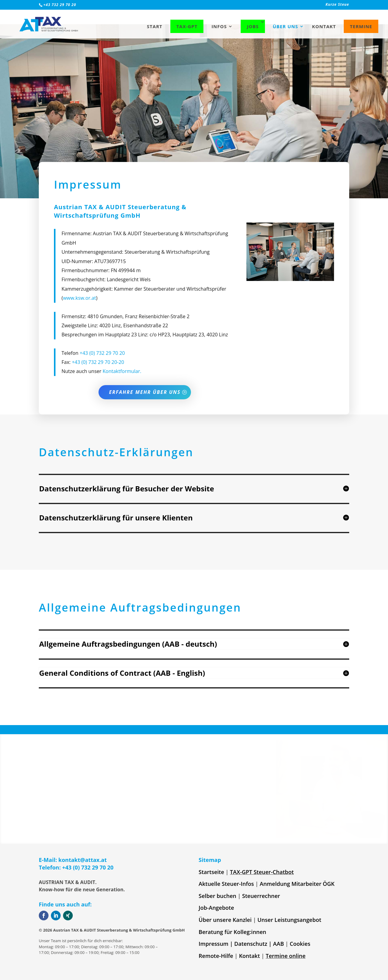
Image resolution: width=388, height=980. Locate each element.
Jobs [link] (253, 26)
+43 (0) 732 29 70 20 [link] (102, 411)
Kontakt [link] (324, 27)
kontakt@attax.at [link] (83, 860)
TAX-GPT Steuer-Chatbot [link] (262, 872)
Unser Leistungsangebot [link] (289, 920)
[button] (194, 489)
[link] (279, 6)
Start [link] (155, 27)
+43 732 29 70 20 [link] (60, 5)
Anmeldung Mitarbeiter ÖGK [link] (297, 884)
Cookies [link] (300, 944)
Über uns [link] (285, 27)
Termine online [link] (286, 956)
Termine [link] (361, 26)
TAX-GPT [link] (187, 26)
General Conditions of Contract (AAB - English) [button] (122, 673)
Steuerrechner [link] (261, 896)
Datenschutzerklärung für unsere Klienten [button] (116, 518)
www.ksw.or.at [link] (80, 356)
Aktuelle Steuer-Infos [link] (226, 884)
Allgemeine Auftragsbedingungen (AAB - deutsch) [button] (128, 644)
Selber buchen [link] (217, 896)
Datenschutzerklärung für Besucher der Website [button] (127, 488)
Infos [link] (219, 27)
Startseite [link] (211, 872)
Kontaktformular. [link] (122, 430)
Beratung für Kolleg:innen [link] (232, 932)
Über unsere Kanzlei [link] (225, 920)
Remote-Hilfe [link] (216, 956)
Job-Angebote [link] (216, 908)
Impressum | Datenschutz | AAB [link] (241, 944)
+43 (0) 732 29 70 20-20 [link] (98, 421)
